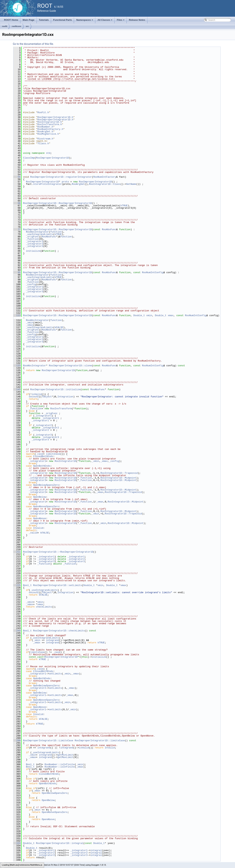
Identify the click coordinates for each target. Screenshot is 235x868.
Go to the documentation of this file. (33, 44)
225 (17, 585)
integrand (53, 640)
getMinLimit (65, 755)
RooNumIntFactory (105, 177)
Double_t (139, 315)
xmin (149, 315)
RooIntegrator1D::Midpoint (118, 478)
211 (17, 552)
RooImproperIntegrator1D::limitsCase (100, 741)
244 (17, 631)
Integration (65, 397)
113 (17, 315)
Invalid (38, 528)
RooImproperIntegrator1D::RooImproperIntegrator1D (57, 203)
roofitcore (16, 26)
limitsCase (53, 454)
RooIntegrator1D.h (50, 122)
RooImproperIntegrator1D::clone (70, 366)
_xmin (29, 323)
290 (17, 741)
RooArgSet (78, 184)
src (27, 26)
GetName (131, 184)
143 (17, 389)
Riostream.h (45, 139)
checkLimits (44, 607)
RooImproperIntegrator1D (52, 158)
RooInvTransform (61, 409)
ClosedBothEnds (43, 456)
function (56, 232)
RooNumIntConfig (153, 272)
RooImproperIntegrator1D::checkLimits (59, 631)
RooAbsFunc (109, 229)
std (48, 153)
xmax (171, 315)
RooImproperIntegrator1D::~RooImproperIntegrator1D (58, 552)
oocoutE (34, 397)
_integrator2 (35, 244)
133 (17, 366)
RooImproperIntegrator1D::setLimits (57, 585)
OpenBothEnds (42, 466)
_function (32, 239)
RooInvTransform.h (50, 124)
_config (31, 284)
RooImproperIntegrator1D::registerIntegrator (61, 177)
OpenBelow (39, 497)
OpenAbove (39, 518)
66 (17, 203)
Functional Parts (63, 20)
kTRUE (124, 206)
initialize (33, 251)
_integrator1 (35, 241)
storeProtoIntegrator (47, 184)
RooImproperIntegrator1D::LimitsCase (48, 741)
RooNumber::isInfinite (60, 764)
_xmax (29, 325)
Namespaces (85, 21)
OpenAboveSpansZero (46, 506)
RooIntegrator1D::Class (105, 184)
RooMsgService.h (48, 134)
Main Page (28, 20)
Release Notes (137, 20)
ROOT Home (11, 20)
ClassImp (29, 158)
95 (17, 272)
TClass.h (43, 143)
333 (17, 843)
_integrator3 (35, 246)
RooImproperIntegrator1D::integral (60, 843)
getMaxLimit (65, 757)
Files (121, 21)
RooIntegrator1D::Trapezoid (119, 473)
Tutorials (44, 20)
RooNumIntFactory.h (50, 129)
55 (17, 177)
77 (17, 229)
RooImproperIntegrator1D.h (55, 117)
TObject (47, 397)
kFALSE (59, 327)
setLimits (55, 674)
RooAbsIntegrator (37, 232)
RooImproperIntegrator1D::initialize (55, 389)
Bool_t (27, 585)
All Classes (105, 21)
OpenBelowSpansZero (46, 485)
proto (65, 182)
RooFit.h (43, 112)
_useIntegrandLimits (39, 234)
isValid (37, 394)
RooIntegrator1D (65, 461)
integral (96, 850)
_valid (33, 533)
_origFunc (32, 237)
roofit (5, 26)
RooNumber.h (45, 127)
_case (40, 454)
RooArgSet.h (45, 132)
